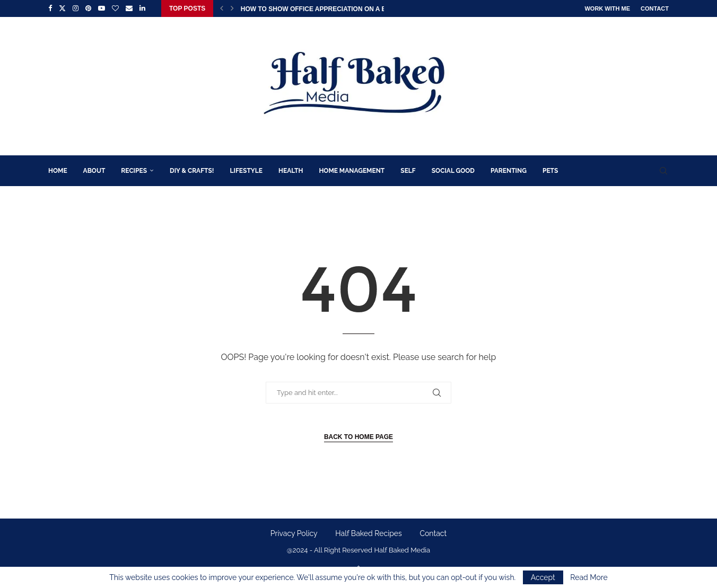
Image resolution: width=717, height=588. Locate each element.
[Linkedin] (142, 8)
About (94, 171)
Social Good (453, 171)
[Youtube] (102, 8)
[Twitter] (62, 8)
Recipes (134, 171)
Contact (655, 8)
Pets (550, 171)
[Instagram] (76, 8)
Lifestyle (246, 171)
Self (408, 171)
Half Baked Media (402, 550)
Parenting (509, 171)
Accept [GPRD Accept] (543, 577)
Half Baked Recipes (369, 533)
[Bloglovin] (115, 8)
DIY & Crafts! (192, 171)
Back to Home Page (358, 437)
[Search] (663, 171)
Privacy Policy (294, 533)
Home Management (352, 171)
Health (291, 171)
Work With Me (607, 8)
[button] (222, 8)
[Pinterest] (88, 8)
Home (58, 171)
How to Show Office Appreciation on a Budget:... (328, 9)
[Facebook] (50, 8)
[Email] (129, 8)
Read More (589, 577)
